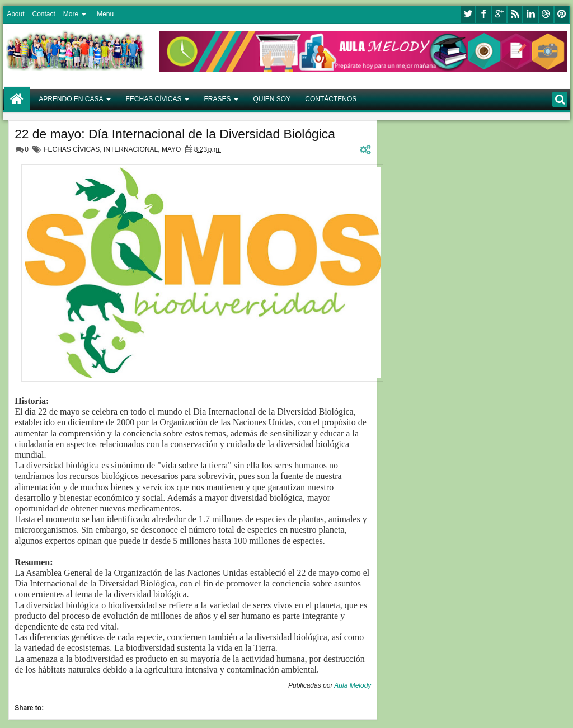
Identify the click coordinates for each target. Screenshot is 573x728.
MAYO (171, 149)
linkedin (530, 14)
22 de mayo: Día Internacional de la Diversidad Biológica (175, 134)
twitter (468, 14)
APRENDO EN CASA (71, 99)
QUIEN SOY (272, 99)
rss (515, 14)
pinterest (562, 14)
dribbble (546, 14)
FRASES (218, 99)
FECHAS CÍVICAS (153, 99)
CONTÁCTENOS (331, 99)
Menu (105, 14)
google (499, 14)
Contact (43, 14)
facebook (483, 14)
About (15, 14)
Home (17, 99)
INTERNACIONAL (131, 149)
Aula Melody (353, 685)
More (71, 14)
